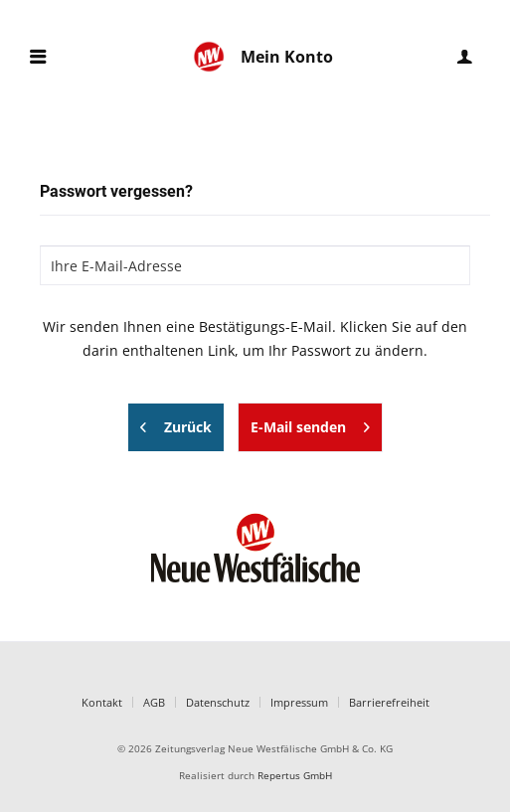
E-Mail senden (310, 424)
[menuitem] (38, 57)
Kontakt (102, 702)
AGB (154, 702)
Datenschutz (218, 702)
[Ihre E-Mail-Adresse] (255, 265)
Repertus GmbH (295, 776)
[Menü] (38, 57)
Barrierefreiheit (389, 702)
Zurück (176, 424)
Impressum (299, 702)
